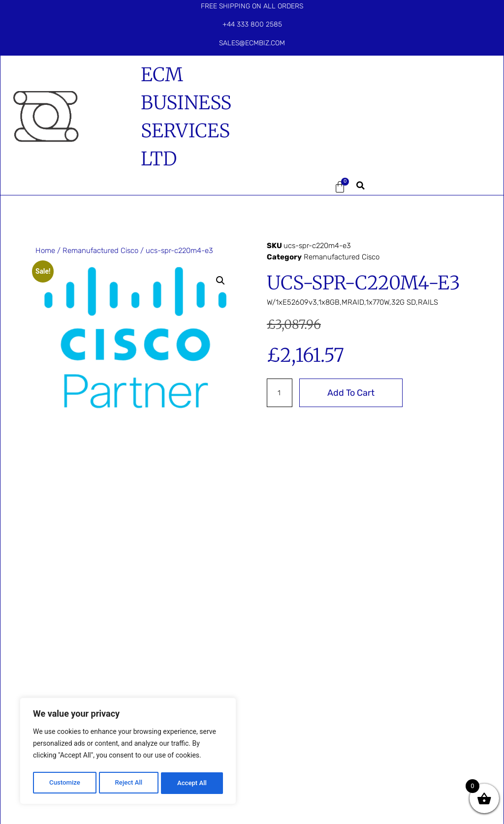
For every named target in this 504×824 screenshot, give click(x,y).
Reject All (129, 783)
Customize (64, 783)
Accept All (192, 783)
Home (45, 251)
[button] (291, 187)
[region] (128, 753)
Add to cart (352, 393)
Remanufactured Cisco (100, 251)
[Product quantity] (280, 393)
